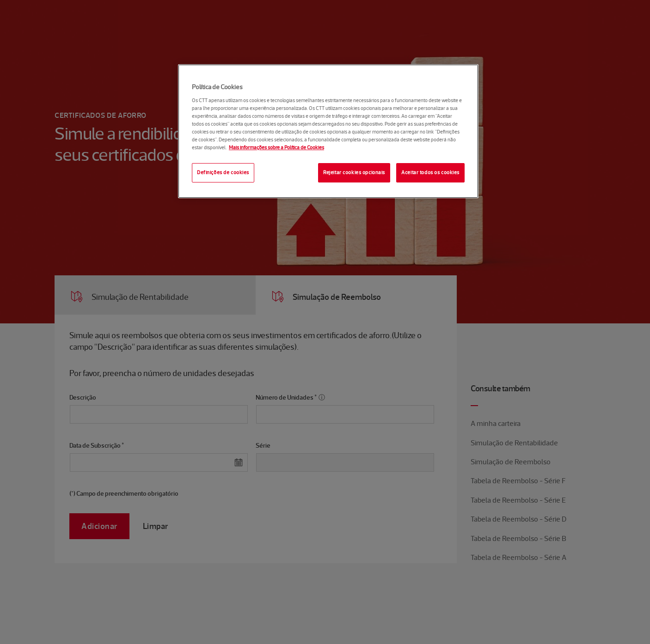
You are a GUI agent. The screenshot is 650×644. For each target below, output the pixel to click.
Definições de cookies (223, 172)
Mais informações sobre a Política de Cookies (276, 147)
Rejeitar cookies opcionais (354, 172)
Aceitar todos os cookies (430, 172)
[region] (328, 131)
